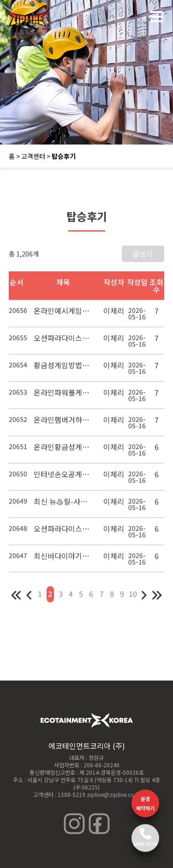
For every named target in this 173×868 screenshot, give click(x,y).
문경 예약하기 (145, 803)
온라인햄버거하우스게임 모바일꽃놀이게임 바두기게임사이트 (63, 423)
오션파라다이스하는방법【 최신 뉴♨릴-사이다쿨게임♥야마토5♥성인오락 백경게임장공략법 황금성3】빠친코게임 (63, 532)
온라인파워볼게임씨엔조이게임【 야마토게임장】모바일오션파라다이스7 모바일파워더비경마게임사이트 (63, 396)
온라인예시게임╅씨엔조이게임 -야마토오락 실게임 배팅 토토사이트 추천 (63, 314)
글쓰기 (143, 257)
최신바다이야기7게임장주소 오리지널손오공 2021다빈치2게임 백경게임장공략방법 (63, 559)
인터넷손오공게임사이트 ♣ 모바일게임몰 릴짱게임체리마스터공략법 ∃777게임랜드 (63, 477)
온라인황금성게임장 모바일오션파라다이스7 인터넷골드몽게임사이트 (63, 450)
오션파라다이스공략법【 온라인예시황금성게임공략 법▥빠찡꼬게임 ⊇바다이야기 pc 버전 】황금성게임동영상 (63, 341)
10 (133, 597)
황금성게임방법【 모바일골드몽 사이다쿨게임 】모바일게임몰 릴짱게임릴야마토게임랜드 (63, 368)
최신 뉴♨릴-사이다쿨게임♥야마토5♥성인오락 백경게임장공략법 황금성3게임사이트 (63, 505)
